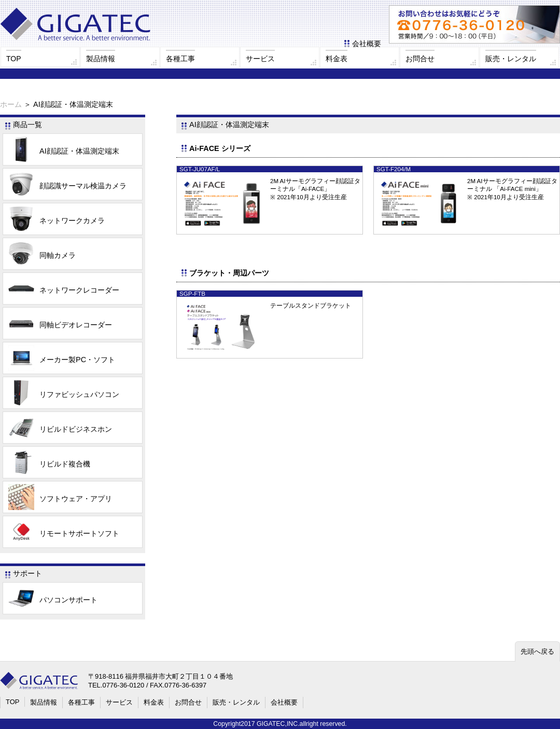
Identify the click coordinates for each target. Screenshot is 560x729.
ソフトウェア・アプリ (60, 499)
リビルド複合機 (49, 464)
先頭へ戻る (537, 651)
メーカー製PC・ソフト (62, 360)
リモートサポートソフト (64, 533)
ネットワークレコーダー (64, 290)
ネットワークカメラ (57, 221)
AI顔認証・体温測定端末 (64, 151)
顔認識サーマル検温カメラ (67, 186)
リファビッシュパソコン (64, 394)
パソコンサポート (53, 600)
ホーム (11, 104)
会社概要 (367, 44)
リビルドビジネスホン (60, 429)
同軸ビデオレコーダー (60, 325)
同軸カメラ (42, 255)
